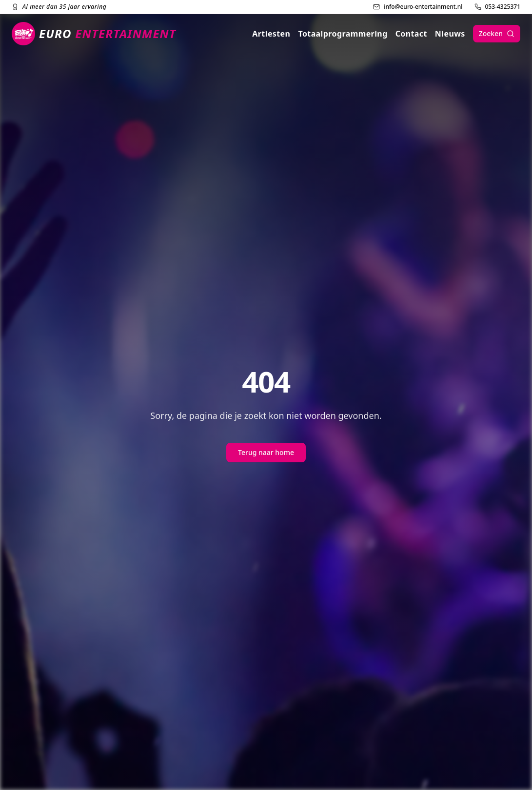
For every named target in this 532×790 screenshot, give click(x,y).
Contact (411, 34)
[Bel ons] (498, 7)
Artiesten (271, 34)
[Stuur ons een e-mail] (418, 7)
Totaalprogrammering (343, 34)
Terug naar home (266, 452)
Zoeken (497, 33)
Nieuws (450, 34)
